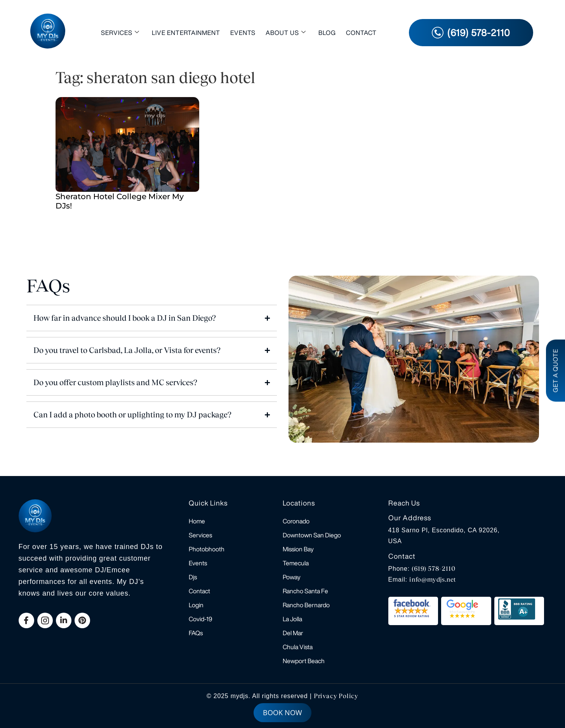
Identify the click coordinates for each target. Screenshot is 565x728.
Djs (193, 577)
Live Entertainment (186, 33)
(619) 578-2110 (433, 569)
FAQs (196, 633)
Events (243, 33)
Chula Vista (298, 647)
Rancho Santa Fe (305, 591)
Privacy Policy (336, 696)
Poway (292, 577)
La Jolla (292, 619)
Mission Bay (298, 549)
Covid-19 (201, 619)
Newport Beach (304, 661)
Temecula (296, 563)
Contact (361, 33)
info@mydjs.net (433, 579)
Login (196, 605)
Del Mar (293, 633)
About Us (286, 32)
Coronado (296, 521)
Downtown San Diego (312, 535)
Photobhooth (207, 549)
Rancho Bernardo (306, 605)
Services (120, 32)
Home (197, 521)
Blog (327, 33)
